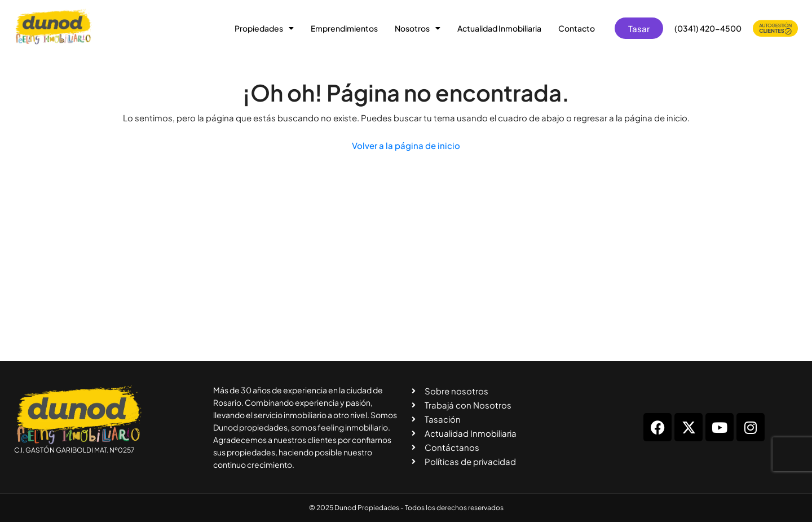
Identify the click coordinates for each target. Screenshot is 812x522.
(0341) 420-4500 (708, 28)
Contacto (577, 28)
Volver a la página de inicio (406, 145)
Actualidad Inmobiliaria (499, 28)
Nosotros (418, 28)
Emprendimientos (344, 28)
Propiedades (264, 28)
